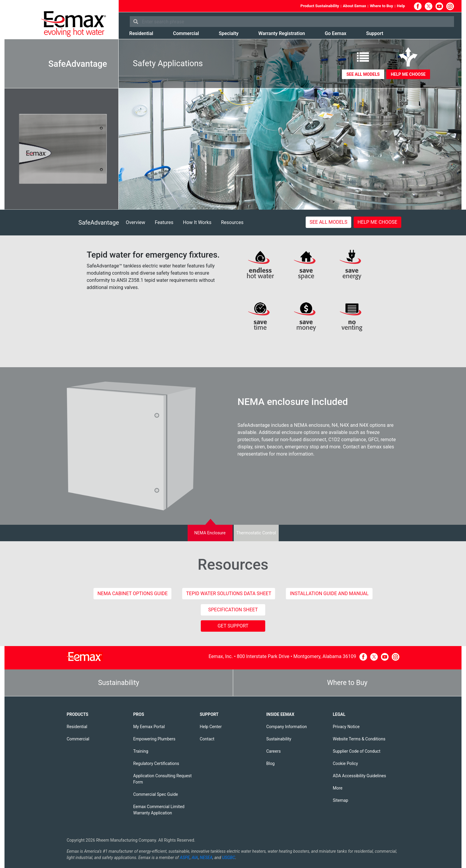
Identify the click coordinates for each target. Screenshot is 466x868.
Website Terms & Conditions (359, 739)
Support (375, 33)
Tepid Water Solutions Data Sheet (229, 593)
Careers (274, 751)
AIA (195, 858)
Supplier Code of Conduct (357, 751)
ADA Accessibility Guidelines (360, 776)
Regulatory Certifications (156, 763)
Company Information (287, 727)
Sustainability (119, 683)
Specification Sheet (233, 610)
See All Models (328, 222)
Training (141, 751)
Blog (271, 763)
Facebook (418, 6)
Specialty (229, 33)
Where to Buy (381, 6)
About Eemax (354, 6)
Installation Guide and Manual (329, 593)
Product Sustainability (320, 6)
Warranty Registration (282, 33)
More (338, 788)
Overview (136, 222)
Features (164, 222)
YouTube (439, 6)
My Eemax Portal (149, 727)
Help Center (211, 727)
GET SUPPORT (233, 626)
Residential (141, 33)
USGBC (229, 858)
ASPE (185, 858)
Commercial (186, 33)
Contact (207, 739)
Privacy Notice (346, 727)
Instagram (450, 6)
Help (401, 6)
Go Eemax (336, 33)
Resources (232, 222)
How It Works (197, 222)
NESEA (206, 858)
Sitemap (341, 800)
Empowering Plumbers (154, 739)
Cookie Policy (346, 763)
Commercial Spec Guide (156, 794)
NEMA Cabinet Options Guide (132, 593)
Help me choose (408, 74)
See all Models (363, 74)
